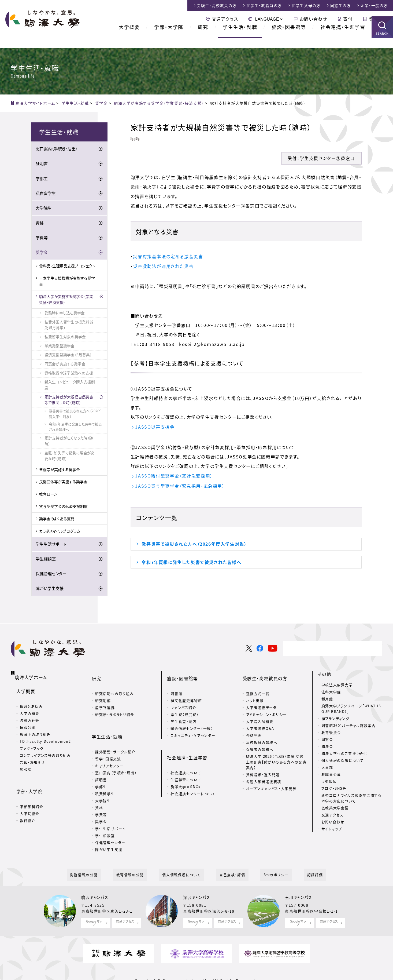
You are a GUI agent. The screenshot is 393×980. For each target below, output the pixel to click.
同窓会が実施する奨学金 (65, 365)
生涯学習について (186, 763)
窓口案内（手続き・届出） (57, 150)
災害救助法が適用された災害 (163, 266)
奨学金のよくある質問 (57, 519)
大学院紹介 (30, 799)
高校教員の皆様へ (262, 735)
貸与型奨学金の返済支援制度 (63, 507)
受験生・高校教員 (217, 5)
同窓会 (327, 740)
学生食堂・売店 (183, 714)
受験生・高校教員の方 (265, 675)
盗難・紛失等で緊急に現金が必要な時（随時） (70, 457)
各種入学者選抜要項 (264, 774)
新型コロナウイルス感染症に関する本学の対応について (352, 799)
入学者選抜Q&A (260, 721)
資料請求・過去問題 (263, 767)
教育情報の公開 (140, 859)
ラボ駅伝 (329, 782)
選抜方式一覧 (258, 686)
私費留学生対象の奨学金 (65, 337)
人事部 (327, 768)
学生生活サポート (51, 545)
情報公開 (28, 722)
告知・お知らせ (32, 757)
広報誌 (26, 764)
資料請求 (378, 19)
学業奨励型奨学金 (60, 347)
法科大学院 (331, 693)
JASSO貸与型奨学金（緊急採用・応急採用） (180, 486)
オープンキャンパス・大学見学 (271, 781)
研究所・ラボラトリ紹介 (115, 707)
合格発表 (254, 728)
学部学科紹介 (32, 792)
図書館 (176, 686)
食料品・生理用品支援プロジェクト (67, 267)
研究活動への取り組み (114, 686)
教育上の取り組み (35, 729)
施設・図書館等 (289, 37)
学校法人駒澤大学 (337, 686)
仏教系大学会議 (335, 809)
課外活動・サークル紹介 (115, 735)
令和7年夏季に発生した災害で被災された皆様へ (191, 563)
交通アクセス (225, 19)
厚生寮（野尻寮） (185, 707)
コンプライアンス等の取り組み (45, 750)
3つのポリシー (266, 859)
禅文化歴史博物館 (186, 693)
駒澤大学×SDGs (185, 770)
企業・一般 (374, 5)
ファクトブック (32, 743)
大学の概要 (30, 708)
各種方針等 (30, 715)
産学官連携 (105, 700)
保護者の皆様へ (260, 742)
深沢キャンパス (198, 881)
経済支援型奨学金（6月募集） (68, 356)
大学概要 (129, 37)
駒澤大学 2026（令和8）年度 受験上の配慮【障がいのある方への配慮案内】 (276, 754)
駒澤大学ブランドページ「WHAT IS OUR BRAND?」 (351, 710)
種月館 (327, 700)
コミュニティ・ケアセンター (193, 728)
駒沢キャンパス (97, 881)
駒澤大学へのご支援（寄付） (345, 754)
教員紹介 (28, 806)
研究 (203, 37)
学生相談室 (46, 560)
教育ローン (48, 495)
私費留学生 (46, 194)
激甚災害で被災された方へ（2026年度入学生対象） (194, 545)
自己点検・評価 (229, 859)
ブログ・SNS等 (334, 789)
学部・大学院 (169, 37)
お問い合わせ (314, 19)
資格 (40, 224)
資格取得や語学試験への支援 (69, 374)
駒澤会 (327, 747)
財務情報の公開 (101, 859)
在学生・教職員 (264, 5)
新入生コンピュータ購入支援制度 (70, 386)
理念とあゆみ (31, 701)
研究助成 (103, 693)
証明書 (42, 165)
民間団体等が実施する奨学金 (63, 483)
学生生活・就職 (240, 37)
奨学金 (42, 253)
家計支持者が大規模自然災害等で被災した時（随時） (69, 400)
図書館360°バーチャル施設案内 (349, 726)
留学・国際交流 (108, 742)
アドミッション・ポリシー (266, 707)
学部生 (42, 179)
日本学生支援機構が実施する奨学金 (67, 282)
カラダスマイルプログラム (60, 532)
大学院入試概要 (260, 714)
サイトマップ (332, 830)
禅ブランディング (335, 719)
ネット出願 (255, 693)
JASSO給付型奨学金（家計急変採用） (174, 476)
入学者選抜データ (261, 700)
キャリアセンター (110, 749)
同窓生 (341, 5)
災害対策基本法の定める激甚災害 (168, 256)
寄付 (348, 19)
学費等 (42, 238)
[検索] (332, 649)
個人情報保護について (185, 859)
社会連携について (186, 756)
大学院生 (44, 209)
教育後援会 (331, 733)
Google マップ (94, 906)
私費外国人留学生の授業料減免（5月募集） (69, 326)
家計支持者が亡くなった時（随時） (69, 442)
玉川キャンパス (300, 881)
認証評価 (298, 859)
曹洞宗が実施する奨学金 (60, 470)
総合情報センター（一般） (192, 721)
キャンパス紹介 (183, 700)
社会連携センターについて (193, 777)
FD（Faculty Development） (46, 736)
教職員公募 (331, 775)
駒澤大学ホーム (32, 674)
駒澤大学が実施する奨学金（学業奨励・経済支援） (66, 300)
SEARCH (382, 44)
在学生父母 (306, 5)
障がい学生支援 (50, 589)
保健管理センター (51, 574)
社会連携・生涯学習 (343, 37)
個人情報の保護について (343, 761)
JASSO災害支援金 (155, 427)
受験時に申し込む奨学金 (65, 314)
